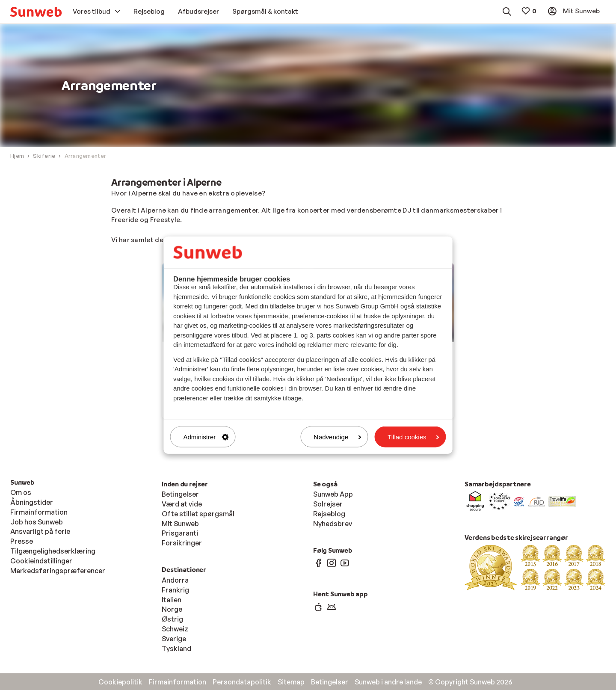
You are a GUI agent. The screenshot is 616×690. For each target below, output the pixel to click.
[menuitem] (36, 12)
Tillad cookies (413, 437)
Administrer (206, 437)
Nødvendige (337, 437)
